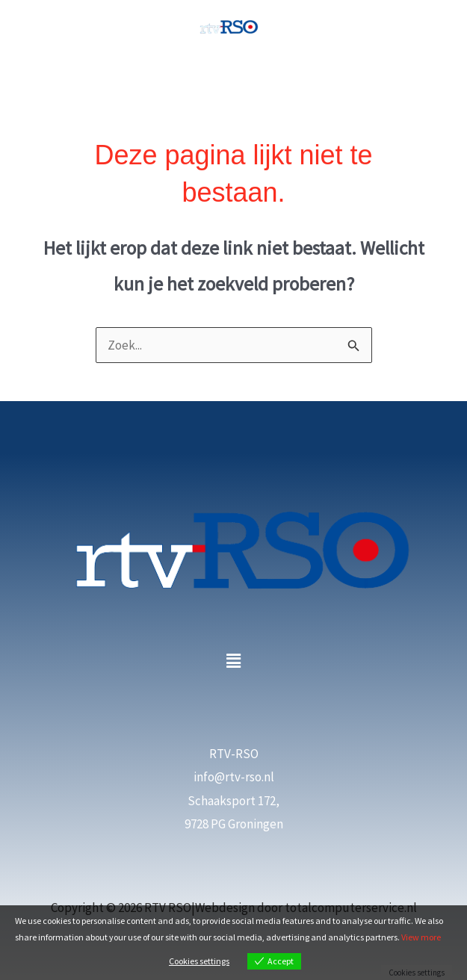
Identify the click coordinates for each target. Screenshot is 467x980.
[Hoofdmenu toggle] (234, 76)
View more (421, 937)
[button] (233, 661)
